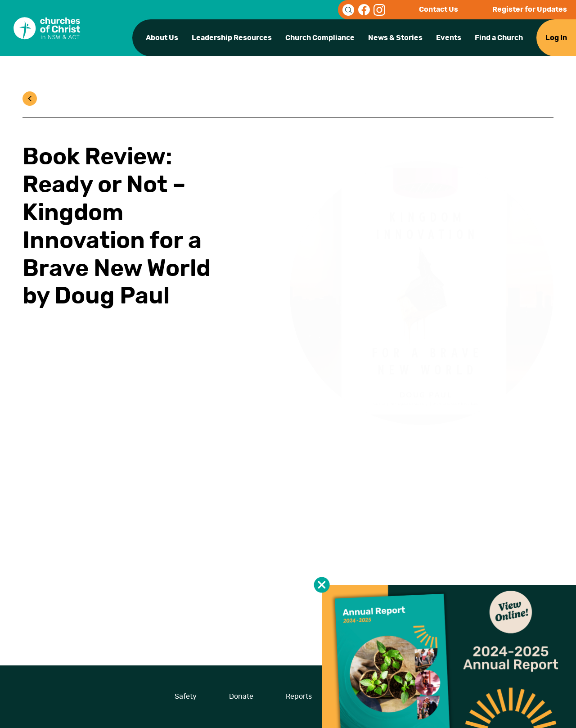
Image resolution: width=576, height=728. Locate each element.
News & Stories (395, 38)
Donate (241, 696)
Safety (186, 696)
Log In (556, 38)
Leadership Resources (232, 38)
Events (449, 38)
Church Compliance (320, 38)
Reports (299, 696)
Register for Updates (530, 9)
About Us (162, 38)
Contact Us (439, 9)
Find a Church (499, 38)
